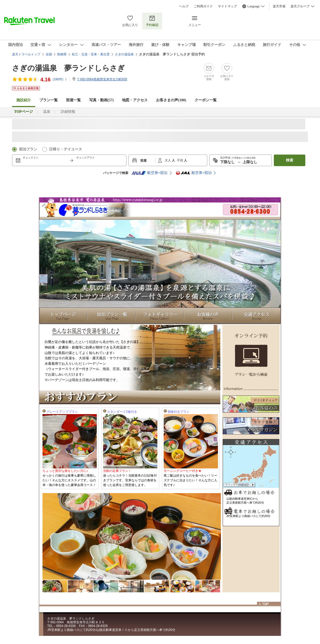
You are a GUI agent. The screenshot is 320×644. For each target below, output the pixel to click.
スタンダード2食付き (122, 412)
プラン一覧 (49, 100)
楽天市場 (279, 6)
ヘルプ (184, 6)
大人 (168, 160)
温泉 (47, 112)
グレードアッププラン (62, 412)
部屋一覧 (73, 100)
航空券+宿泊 (150, 173)
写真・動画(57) (101, 100)
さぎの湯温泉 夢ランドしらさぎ (68, 68)
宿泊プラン (28, 149)
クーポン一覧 (206, 100)
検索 (290, 160)
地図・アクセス (135, 100)
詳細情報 (68, 112)
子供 (180, 160)
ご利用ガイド (203, 6)
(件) (60, 79)
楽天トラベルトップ (26, 54)
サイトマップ (227, 6)
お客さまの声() (171, 100)
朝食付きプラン (179, 412)
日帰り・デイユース (66, 149)
